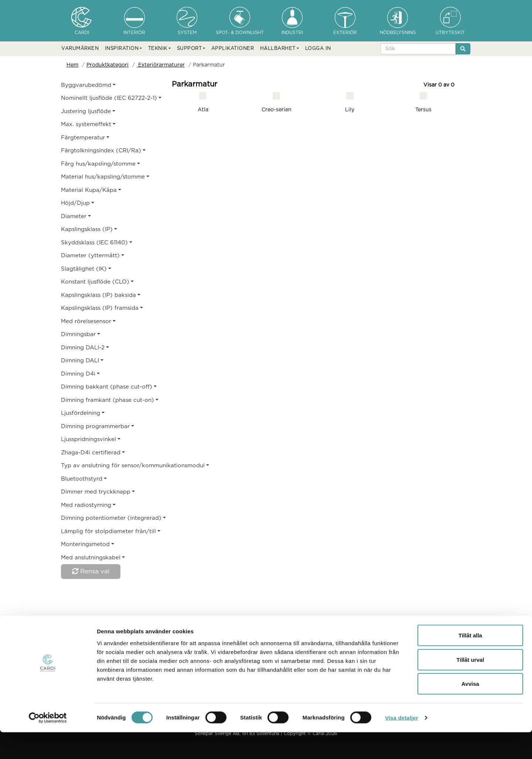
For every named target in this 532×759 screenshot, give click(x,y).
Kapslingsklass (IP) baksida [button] (98, 295)
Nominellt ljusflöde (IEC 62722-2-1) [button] (108, 98)
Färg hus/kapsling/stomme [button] (98, 164)
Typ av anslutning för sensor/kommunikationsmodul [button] (108, 466)
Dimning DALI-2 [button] (83, 348)
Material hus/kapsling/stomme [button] (103, 177)
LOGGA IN (318, 49)
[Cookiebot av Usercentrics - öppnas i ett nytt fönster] (48, 745)
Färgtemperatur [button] (83, 138)
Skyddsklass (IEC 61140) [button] (94, 243)
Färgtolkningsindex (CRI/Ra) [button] (101, 151)
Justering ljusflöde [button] (86, 111)
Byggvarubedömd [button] (86, 85)
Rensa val (91, 571)
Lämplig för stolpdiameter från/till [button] (108, 531)
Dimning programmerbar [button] (95, 426)
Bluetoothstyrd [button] (82, 479)
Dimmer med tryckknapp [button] (96, 492)
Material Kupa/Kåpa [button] (89, 190)
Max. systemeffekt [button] (86, 124)
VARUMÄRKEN (80, 49)
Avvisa (470, 710)
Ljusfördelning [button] (81, 413)
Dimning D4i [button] (78, 374)
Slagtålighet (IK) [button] (84, 269)
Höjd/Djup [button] (75, 203)
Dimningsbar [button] (78, 334)
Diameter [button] (74, 216)
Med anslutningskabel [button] (91, 558)
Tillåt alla (470, 662)
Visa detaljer (401, 744)
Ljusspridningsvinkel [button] (88, 439)
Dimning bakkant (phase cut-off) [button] (107, 387)
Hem (72, 65)
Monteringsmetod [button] (85, 544)
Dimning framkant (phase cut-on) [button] (108, 400)
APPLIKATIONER (233, 49)
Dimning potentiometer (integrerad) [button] (108, 518)
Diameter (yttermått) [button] (90, 256)
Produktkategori (108, 65)
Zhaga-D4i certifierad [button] (91, 453)
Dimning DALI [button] (80, 361)
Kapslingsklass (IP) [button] (87, 229)
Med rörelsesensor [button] (86, 321)
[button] (124, 49)
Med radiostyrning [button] (86, 505)
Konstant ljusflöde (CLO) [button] (95, 282)
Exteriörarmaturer (161, 65)
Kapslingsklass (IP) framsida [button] (100, 308)
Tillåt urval (470, 686)
